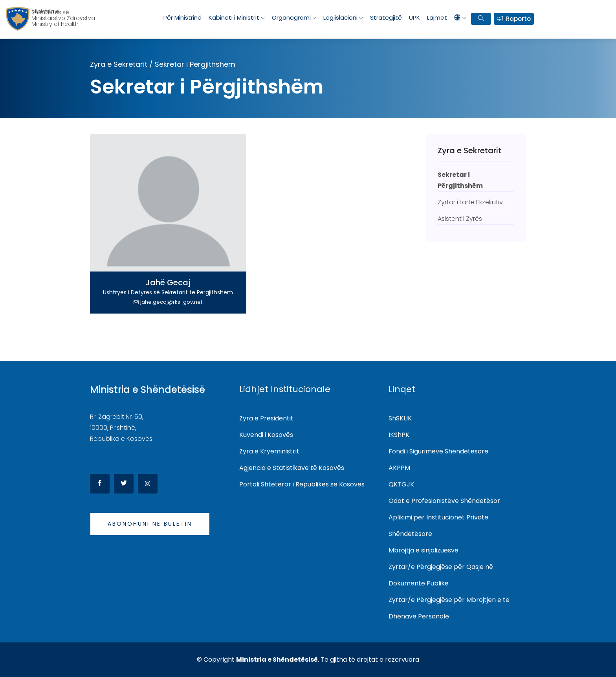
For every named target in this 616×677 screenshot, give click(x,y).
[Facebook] (100, 484)
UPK (414, 17)
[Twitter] (124, 484)
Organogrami (291, 17)
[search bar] (481, 19)
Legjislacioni (340, 17)
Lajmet (437, 17)
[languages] (460, 18)
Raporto (518, 19)
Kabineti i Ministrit (234, 17)
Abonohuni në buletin (150, 524)
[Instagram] (148, 484)
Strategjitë (386, 17)
